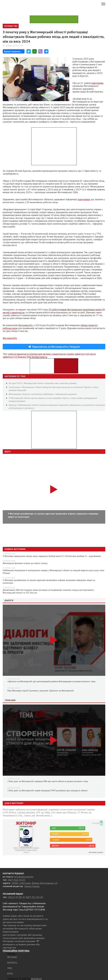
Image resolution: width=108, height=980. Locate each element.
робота (12, 354)
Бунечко (22, 357)
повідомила (84, 199)
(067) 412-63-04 (34, 897)
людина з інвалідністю (54, 354)
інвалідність (23, 354)
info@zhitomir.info (24, 877)
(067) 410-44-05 (17, 880)
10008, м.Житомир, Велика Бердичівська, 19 (34, 883)
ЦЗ (88, 354)
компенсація (36, 354)
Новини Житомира (15, 549)
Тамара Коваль (32, 886)
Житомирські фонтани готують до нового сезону (25, 563)
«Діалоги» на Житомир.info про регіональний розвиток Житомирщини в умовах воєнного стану (51, 681)
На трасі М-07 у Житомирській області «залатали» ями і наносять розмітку (43, 383)
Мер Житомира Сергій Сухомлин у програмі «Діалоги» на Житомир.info (41, 691)
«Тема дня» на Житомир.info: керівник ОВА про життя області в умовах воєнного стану (48, 781)
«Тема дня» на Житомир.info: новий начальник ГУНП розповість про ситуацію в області (47, 790)
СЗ (16, 357)
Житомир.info (25, 325)
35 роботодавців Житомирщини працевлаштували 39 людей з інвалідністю (54, 311)
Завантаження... (13, 51)
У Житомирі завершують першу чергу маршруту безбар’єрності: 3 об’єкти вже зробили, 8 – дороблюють (52, 556)
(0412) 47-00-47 (16, 897)
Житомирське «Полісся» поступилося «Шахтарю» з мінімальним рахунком (43, 394)
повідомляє (97, 83)
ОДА (29, 357)
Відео (8, 452)
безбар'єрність (40, 357)
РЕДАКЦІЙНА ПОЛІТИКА (16, 951)
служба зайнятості (76, 354)
